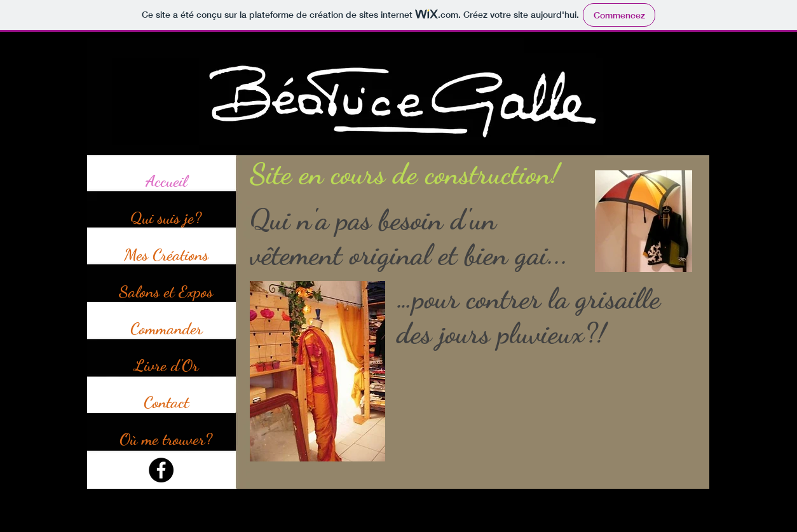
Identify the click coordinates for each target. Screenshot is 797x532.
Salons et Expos (166, 291)
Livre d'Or (166, 365)
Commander (166, 328)
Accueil (166, 181)
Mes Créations (166, 255)
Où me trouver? (166, 439)
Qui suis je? (166, 218)
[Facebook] (161, 470)
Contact (166, 402)
